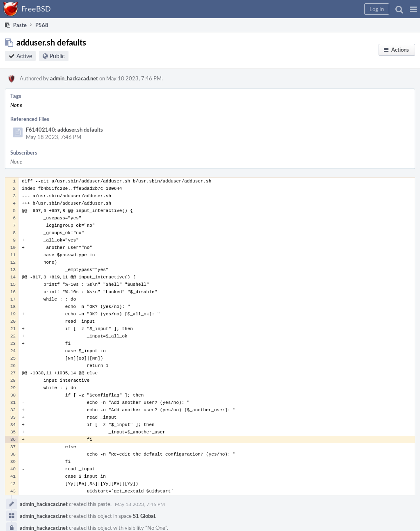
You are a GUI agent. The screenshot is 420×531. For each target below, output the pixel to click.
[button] (413, 9)
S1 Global (144, 516)
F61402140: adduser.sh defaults (64, 130)
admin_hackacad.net (74, 78)
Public (57, 56)
